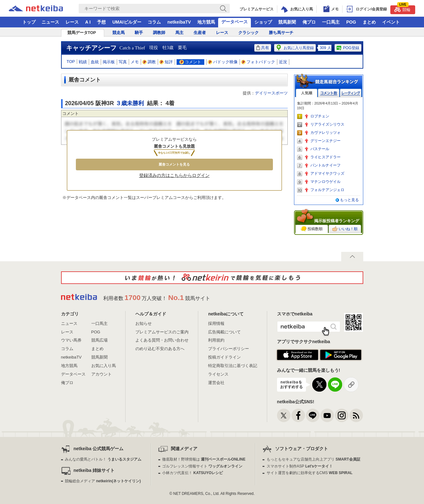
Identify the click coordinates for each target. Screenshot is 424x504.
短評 (166, 62)
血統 (95, 62)
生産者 (200, 33)
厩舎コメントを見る (174, 164)
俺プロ (309, 22)
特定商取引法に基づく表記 (233, 366)
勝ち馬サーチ (281, 33)
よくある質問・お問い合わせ (162, 340)
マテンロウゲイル (325, 182)
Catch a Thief (132, 48)
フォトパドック (258, 62)
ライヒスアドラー (325, 157)
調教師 (159, 33)
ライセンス (218, 374)
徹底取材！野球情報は (204, 459)
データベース (235, 22)
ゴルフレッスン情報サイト (202, 466)
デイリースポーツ (271, 93)
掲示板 (109, 62)
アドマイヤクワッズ (327, 173)
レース (72, 22)
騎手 (139, 33)
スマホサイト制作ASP (300, 466)
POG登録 (348, 48)
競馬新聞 (287, 22)
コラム (154, 22)
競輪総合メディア (103, 481)
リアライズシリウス (327, 124)
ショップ (263, 22)
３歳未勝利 (130, 103)
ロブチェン (320, 116)
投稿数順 (312, 229)
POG (351, 22)
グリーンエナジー (325, 141)
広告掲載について (224, 332)
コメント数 (329, 93)
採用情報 (216, 323)
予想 (101, 22)
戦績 (83, 62)
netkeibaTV (179, 22)
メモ (135, 62)
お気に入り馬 (104, 366)
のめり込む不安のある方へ (160, 349)
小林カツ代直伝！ (192, 473)
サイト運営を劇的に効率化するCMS (310, 473)
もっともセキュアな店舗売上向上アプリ (314, 459)
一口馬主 (331, 22)
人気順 (307, 93)
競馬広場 (99, 340)
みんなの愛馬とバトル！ (103, 459)
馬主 (179, 33)
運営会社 (216, 383)
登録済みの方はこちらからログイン (174, 175)
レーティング (351, 93)
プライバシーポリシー (229, 349)
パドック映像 (223, 62)
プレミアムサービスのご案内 (162, 332)
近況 (283, 62)
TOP (71, 62)
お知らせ (144, 323)
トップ (29, 22)
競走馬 (119, 33)
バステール (320, 149)
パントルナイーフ (325, 165)
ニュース (50, 22)
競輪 (402, 9)
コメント (190, 62)
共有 (263, 48)
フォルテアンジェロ (327, 190)
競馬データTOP (82, 33)
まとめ (369, 22)
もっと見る (349, 200)
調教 (149, 62)
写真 (123, 62)
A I (88, 22)
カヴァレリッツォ (325, 133)
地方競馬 (206, 22)
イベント (391, 22)
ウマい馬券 (71, 340)
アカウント (102, 374)
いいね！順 (345, 229)
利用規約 (216, 340)
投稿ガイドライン (224, 357)
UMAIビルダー (127, 22)
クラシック (249, 33)
